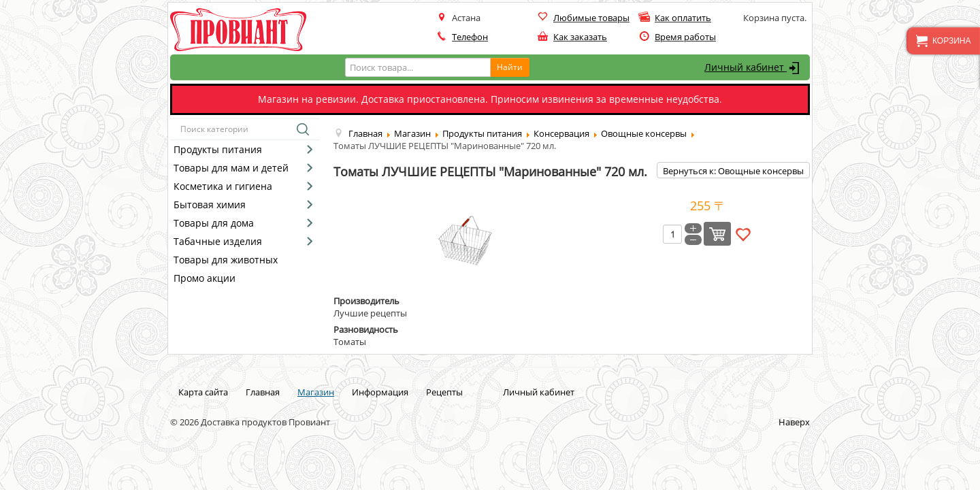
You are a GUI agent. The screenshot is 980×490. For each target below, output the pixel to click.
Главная (263, 392)
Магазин (316, 392)
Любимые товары (591, 18)
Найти (510, 67)
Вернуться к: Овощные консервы (733, 171)
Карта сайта (203, 392)
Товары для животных (226, 260)
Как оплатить (683, 18)
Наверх (794, 422)
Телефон (470, 37)
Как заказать (580, 37)
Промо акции (205, 278)
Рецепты (444, 392)
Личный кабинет (754, 68)
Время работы (685, 37)
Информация (380, 392)
